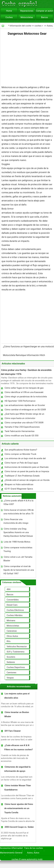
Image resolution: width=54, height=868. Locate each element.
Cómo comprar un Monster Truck (20, 454)
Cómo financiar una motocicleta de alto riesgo (16, 521)
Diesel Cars (12, 605)
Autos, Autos (33, 853)
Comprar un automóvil (44, 11)
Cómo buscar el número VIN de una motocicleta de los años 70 (19, 512)
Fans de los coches (34, 848)
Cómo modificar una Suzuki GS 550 (22, 436)
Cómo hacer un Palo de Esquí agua (21, 463)
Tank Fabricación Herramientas (20, 431)
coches (38, 26)
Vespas (10, 678)
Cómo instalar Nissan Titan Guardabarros (18, 788)
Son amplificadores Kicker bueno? (21, 450)
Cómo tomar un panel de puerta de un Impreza (27, 471)
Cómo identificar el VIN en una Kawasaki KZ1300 (24, 393)
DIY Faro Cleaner (13, 731)
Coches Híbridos (15, 615)
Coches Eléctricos (15, 610)
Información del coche (20, 26)
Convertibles (13, 600)
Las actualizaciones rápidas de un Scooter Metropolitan (25, 406)
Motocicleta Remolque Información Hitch (24, 355)
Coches (9, 17)
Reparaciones (27, 11)
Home (9, 11)
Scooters (11, 657)
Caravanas (12, 631)
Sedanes (11, 662)
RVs (8, 641)
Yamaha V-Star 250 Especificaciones (22, 427)
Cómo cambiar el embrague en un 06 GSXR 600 (25, 410)
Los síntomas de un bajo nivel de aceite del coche (25, 459)
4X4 (8, 589)
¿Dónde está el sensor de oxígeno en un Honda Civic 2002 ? (27, 481)
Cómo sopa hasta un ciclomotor (20, 418)
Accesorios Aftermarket (11, 848)
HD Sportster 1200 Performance (20, 401)
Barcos (45, 17)
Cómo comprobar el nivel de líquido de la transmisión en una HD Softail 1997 (19, 570)
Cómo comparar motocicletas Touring (18, 549)
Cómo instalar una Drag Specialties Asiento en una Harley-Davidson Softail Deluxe (18, 532)
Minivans (11, 621)
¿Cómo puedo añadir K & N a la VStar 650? (18, 502)
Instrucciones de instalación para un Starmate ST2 (26, 468)
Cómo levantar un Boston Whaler (17, 714)
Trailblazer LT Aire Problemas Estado (22, 476)
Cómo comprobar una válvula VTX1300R (24, 423)
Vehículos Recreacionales (19, 647)
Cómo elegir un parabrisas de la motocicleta (26, 397)
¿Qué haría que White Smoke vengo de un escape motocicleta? (24, 415)
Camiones (11, 673)
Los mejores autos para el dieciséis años (17, 696)
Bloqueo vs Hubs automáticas (19, 484)
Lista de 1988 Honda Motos (17, 542)
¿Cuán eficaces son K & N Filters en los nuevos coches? (19, 747)
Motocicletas (27, 17)
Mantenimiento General (11, 853)
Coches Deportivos (16, 667)
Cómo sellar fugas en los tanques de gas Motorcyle (24, 389)
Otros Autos (12, 636)
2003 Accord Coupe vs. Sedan (19, 827)
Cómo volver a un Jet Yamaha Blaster (18, 559)
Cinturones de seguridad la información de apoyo (17, 769)
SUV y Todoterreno (16, 652)
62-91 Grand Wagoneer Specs (19, 489)
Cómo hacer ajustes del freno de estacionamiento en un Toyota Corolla (19, 808)
